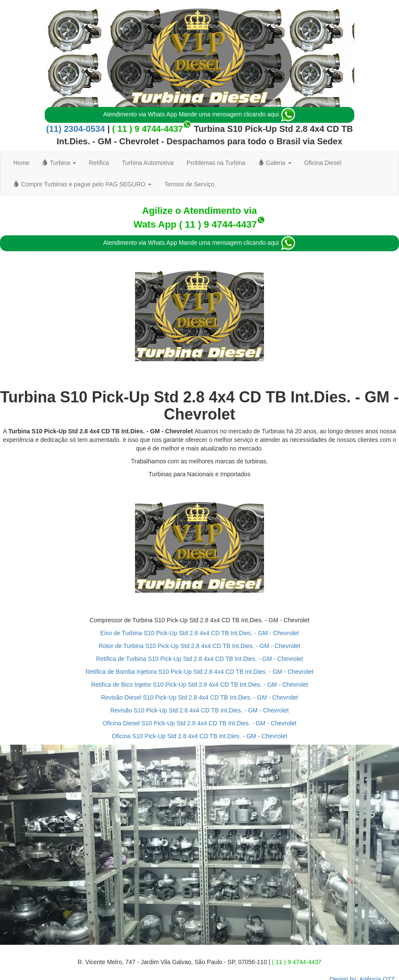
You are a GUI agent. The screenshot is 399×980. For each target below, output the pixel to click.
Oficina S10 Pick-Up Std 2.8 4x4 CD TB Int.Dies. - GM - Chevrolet (199, 736)
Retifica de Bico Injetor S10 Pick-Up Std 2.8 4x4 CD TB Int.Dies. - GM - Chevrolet (200, 685)
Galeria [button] (275, 163)
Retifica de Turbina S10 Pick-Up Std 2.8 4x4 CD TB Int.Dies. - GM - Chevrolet (199, 659)
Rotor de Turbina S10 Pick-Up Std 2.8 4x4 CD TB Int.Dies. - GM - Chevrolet (200, 646)
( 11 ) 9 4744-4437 (148, 129)
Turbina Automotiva (148, 163)
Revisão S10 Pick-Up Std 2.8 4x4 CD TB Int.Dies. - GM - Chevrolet (199, 710)
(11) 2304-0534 (75, 129)
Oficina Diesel (323, 163)
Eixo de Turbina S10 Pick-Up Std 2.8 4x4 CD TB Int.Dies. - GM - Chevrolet (199, 633)
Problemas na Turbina (216, 163)
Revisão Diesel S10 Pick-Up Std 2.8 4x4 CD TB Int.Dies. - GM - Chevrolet (199, 697)
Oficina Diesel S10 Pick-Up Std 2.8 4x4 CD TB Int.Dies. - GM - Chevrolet (199, 723)
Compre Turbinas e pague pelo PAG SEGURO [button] (82, 184)
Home (21, 163)
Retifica (99, 163)
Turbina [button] (59, 163)
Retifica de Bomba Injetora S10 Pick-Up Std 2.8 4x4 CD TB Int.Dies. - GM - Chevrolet (199, 672)
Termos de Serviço (189, 184)
